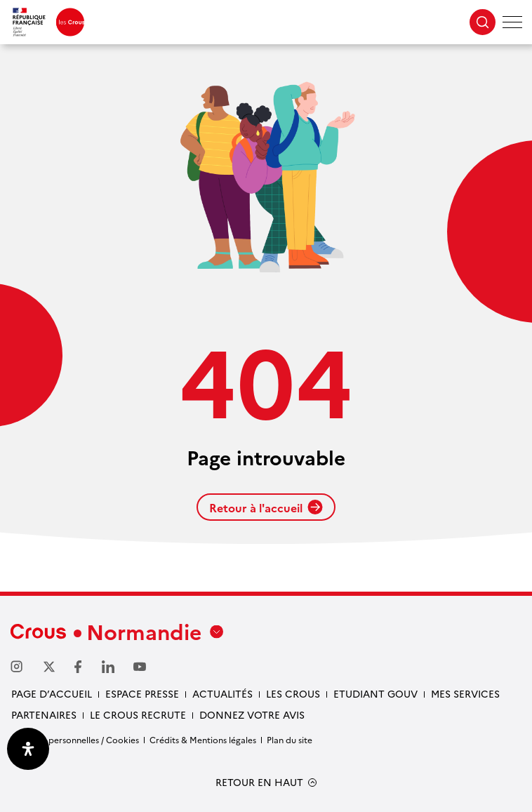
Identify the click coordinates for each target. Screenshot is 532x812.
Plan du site (290, 739)
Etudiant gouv (375, 693)
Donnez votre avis (252, 714)
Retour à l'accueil (266, 507)
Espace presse (142, 693)
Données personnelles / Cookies (75, 739)
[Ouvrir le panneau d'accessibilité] (28, 749)
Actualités (222, 693)
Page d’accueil (52, 693)
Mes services (465, 693)
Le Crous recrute (138, 714)
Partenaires (44, 714)
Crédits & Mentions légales (203, 739)
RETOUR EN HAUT (259, 782)
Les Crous (293, 693)
